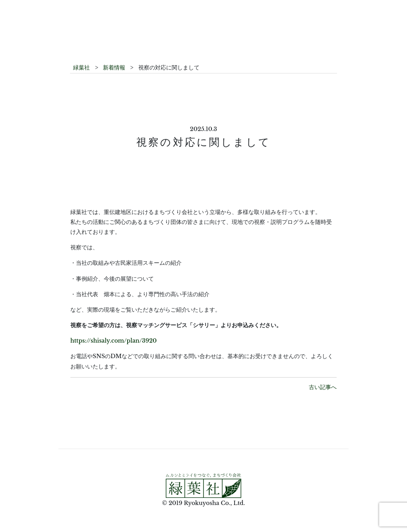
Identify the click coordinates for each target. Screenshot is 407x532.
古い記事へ (323, 387)
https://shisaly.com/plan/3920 (113, 341)
